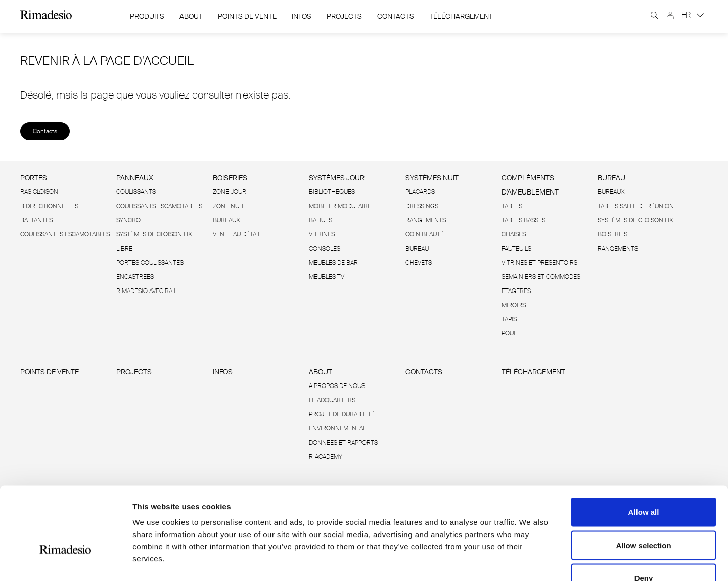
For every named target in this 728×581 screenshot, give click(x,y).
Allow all (644, 448)
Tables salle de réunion (636, 206)
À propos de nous (337, 386)
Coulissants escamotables (159, 206)
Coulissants (136, 192)
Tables (512, 206)
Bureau (417, 249)
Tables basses (524, 220)
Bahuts (321, 220)
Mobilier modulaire (340, 206)
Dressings (422, 206)
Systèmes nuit (432, 178)
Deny (644, 515)
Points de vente (247, 16)
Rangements (426, 220)
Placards (420, 192)
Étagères (516, 291)
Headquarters (332, 400)
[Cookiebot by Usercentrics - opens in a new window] (65, 561)
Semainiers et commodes (541, 277)
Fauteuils (516, 249)
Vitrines (322, 234)
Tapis (509, 319)
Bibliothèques (332, 192)
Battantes (36, 220)
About (191, 16)
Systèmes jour (337, 178)
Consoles (325, 249)
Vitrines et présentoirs (539, 263)
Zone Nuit (229, 206)
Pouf (509, 333)
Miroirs (514, 305)
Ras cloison (39, 192)
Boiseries (230, 178)
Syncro (128, 220)
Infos (302, 16)
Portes (34, 178)
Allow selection (643, 482)
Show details (531, 561)
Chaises (514, 234)
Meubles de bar (333, 263)
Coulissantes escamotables (65, 234)
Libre (124, 249)
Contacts (396, 16)
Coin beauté (425, 234)
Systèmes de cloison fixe (156, 234)
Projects (344, 16)
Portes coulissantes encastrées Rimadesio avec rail (150, 277)
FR (693, 15)
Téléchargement (461, 16)
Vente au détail (237, 234)
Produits (147, 16)
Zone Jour (230, 192)
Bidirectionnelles (49, 206)
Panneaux (135, 178)
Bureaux (226, 220)
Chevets (419, 263)
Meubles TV (327, 277)
